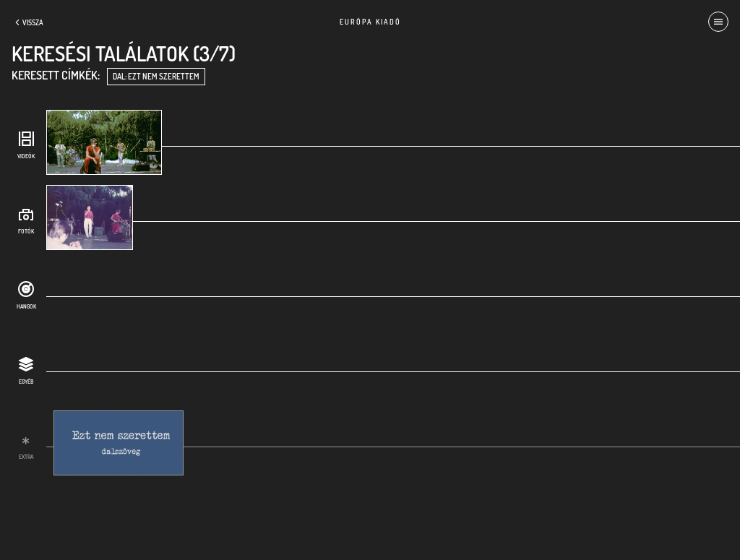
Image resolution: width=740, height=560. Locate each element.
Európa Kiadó (370, 22)
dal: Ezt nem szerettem (156, 77)
